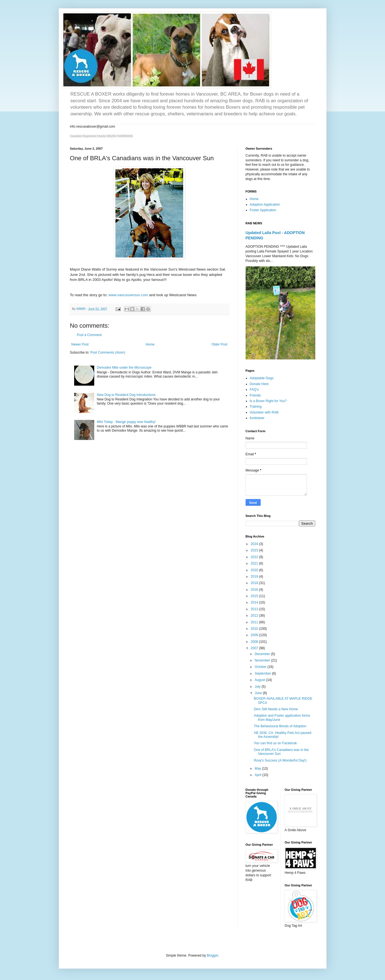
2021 (255, 563)
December (263, 654)
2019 (255, 577)
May (258, 769)
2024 (255, 544)
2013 (255, 609)
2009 (255, 635)
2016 (255, 590)
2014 (255, 602)
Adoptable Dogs (262, 378)
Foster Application (263, 210)
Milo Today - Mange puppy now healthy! (126, 422)
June (259, 693)
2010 (255, 629)
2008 (255, 642)
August (260, 680)
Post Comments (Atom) (108, 352)
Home (150, 344)
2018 (255, 583)
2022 (255, 557)
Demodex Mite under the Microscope (124, 368)
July (258, 687)
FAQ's (254, 390)
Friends (255, 395)
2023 (255, 550)
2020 (255, 570)
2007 (255, 648)
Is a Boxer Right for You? (268, 401)
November (263, 660)
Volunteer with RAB (264, 412)
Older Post (220, 344)
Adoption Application (265, 205)
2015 (255, 596)
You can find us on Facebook (275, 743)
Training (256, 407)
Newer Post (80, 344)
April (258, 775)
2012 (255, 616)
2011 (255, 622)
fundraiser (257, 418)
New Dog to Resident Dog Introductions (126, 395)
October (261, 667)
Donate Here (259, 384)
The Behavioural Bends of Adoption (280, 726)
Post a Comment (89, 335)
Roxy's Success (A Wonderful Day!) (280, 760)
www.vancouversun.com (128, 295)
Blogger (213, 955)
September (263, 673)
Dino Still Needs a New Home (276, 709)
